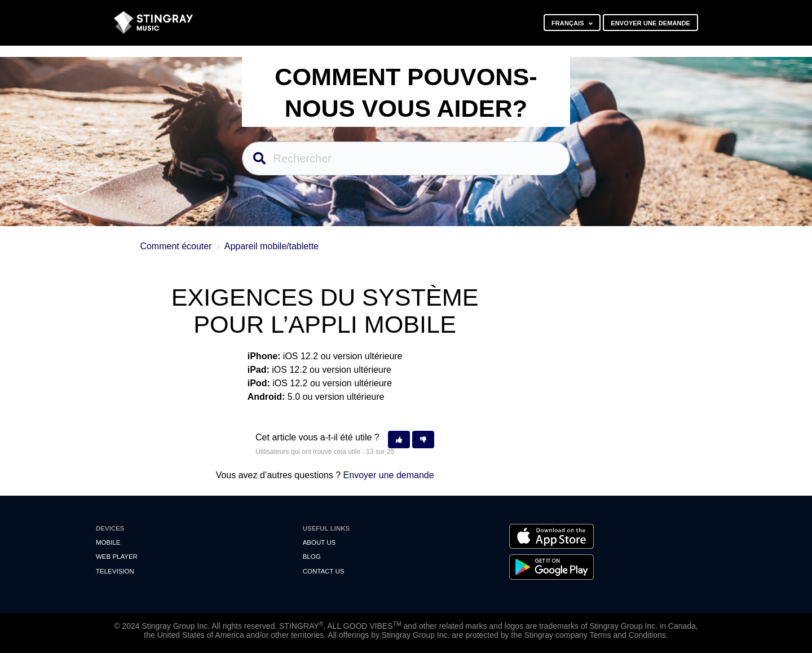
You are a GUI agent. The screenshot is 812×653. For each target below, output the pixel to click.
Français (569, 23)
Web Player (117, 557)
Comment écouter (176, 246)
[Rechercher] (406, 158)
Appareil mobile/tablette (272, 246)
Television (115, 571)
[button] (399, 440)
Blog (312, 557)
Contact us (324, 571)
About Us (319, 542)
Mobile (108, 542)
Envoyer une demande (650, 23)
